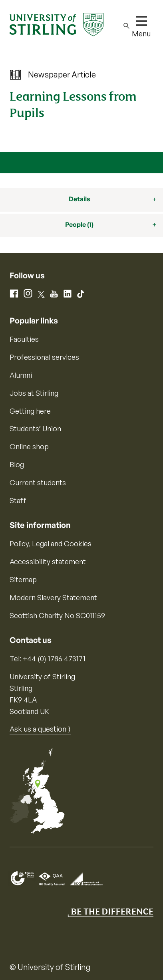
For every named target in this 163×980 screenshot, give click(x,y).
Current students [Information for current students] (38, 482)
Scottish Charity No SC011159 (57, 615)
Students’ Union (35, 429)
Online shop (29, 446)
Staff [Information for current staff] (18, 500)
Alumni (21, 375)
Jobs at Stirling (34, 393)
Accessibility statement (48, 561)
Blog (17, 464)
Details (80, 199)
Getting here (30, 411)
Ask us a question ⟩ (40, 729)
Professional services (44, 357)
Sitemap (23, 579)
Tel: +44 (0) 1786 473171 (48, 659)
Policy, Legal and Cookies (51, 544)
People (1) (79, 224)
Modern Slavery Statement (53, 597)
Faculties (24, 339)
